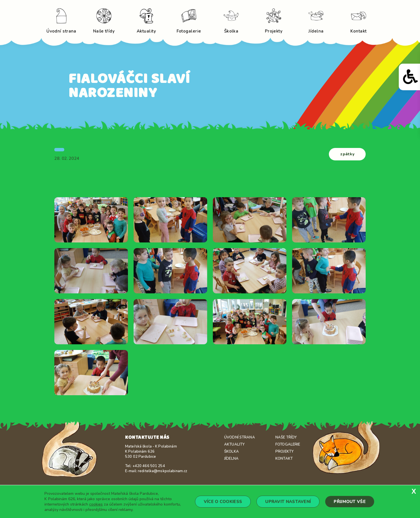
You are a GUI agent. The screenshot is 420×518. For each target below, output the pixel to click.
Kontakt (284, 459)
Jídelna (231, 459)
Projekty (284, 452)
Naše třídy (286, 437)
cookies (96, 504)
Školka (232, 452)
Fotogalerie (288, 444)
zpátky (347, 154)
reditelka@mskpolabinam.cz (162, 471)
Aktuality (234, 444)
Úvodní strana (240, 437)
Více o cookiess (223, 502)
